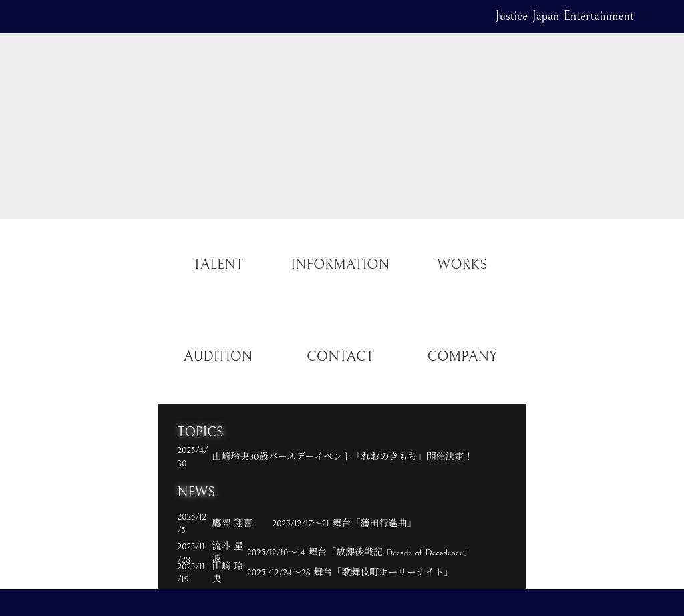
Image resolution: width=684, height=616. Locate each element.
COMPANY (462, 357)
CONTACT (340, 357)
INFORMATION (340, 265)
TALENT (218, 265)
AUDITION (218, 357)
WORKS (462, 265)
